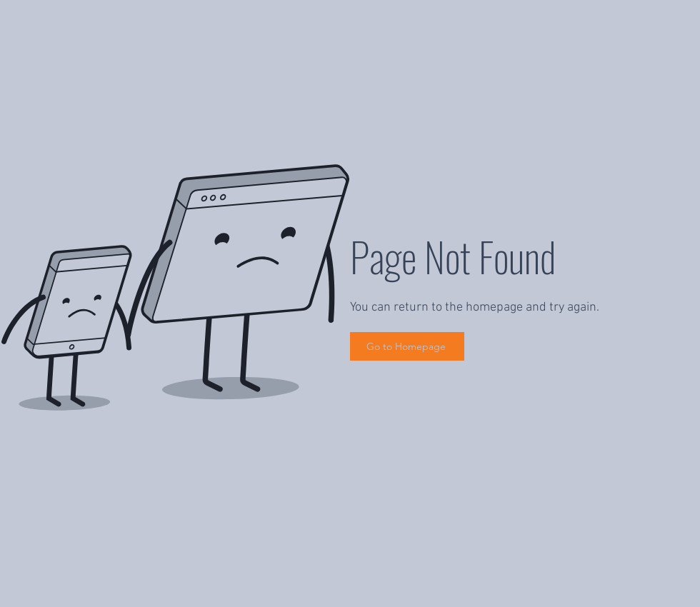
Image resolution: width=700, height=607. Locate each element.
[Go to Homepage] (407, 346)
